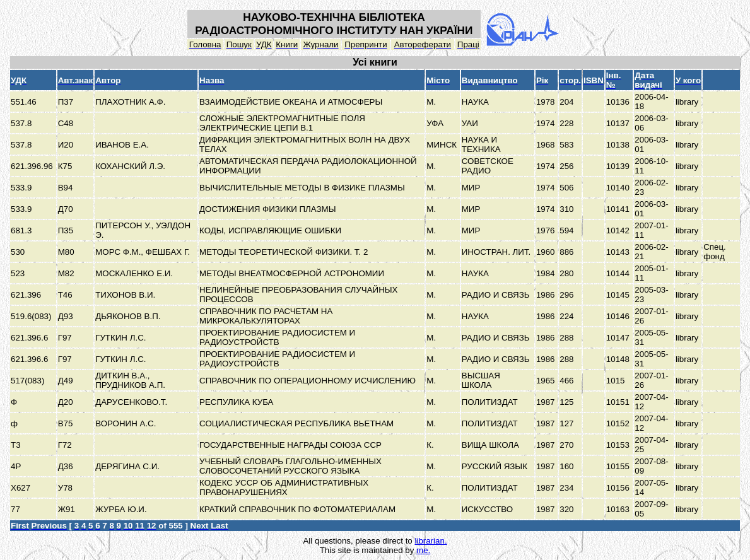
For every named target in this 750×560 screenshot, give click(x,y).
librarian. (431, 541)
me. (423, 550)
